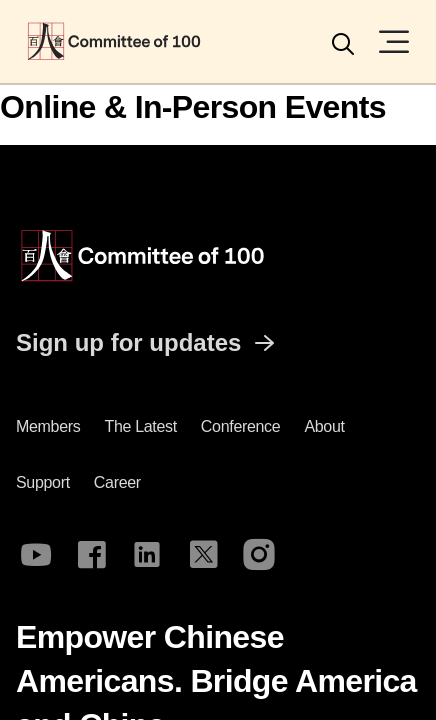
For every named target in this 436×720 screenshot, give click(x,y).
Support (43, 482)
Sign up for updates (148, 343)
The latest (140, 426)
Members (48, 426)
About (324, 426)
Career (117, 482)
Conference (241, 426)
